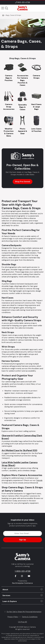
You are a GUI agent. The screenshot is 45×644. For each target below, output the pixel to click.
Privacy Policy (13, 617)
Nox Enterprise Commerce (22, 583)
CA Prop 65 (22, 622)
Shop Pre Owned (22, 182)
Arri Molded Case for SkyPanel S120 (19, 450)
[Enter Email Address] (22, 533)
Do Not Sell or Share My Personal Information (24, 612)
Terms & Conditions (30, 617)
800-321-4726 (24, 2)
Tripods (39, 480)
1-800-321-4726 (23, 571)
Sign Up (23, 540)
